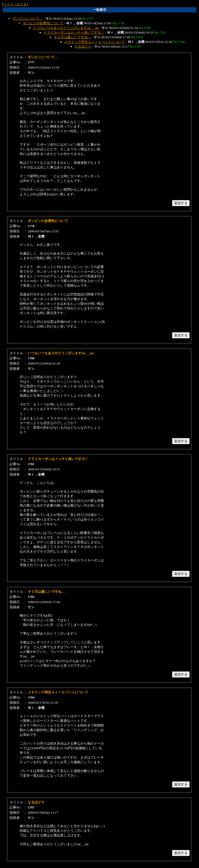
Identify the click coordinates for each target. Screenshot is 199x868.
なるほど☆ (83, 46)
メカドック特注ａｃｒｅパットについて (95, 42)
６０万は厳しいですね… (72, 37)
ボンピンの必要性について (43, 23)
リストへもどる (15, 4)
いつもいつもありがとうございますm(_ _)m (66, 28)
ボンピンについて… (28, 18)
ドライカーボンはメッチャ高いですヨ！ (74, 32)
